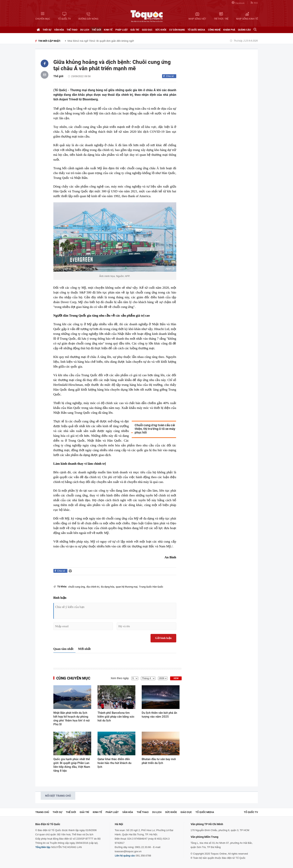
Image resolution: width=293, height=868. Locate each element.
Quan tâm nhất (63, 649)
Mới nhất (84, 649)
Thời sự (47, 30)
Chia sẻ (170, 76)
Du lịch (85, 30)
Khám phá (229, 30)
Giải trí (135, 30)
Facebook (238, 3)
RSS (254, 3)
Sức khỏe (161, 30)
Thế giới (96, 30)
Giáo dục (147, 30)
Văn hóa (59, 30)
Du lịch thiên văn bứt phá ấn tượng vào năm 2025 (159, 715)
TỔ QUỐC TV (251, 812)
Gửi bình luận (163, 638)
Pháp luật (122, 30)
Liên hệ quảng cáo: (125, 856)
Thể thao (72, 30)
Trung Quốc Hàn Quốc (151, 587)
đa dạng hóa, (108, 587)
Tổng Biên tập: (43, 847)
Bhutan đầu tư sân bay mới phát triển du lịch (159, 761)
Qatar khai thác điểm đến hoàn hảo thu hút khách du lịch (114, 763)
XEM (176, 678)
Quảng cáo (244, 30)
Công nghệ (214, 30)
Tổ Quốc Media (196, 30)
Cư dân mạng (177, 30)
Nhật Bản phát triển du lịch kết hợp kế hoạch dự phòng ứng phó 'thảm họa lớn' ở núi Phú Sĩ (72, 719)
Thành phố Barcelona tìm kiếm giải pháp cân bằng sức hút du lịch (116, 717)
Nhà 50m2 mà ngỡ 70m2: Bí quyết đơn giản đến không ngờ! (101, 41)
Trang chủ (42, 812)
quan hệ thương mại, (127, 587)
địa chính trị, (93, 587)
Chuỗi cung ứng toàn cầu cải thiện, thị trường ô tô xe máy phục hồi (155, 429)
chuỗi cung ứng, (77, 587)
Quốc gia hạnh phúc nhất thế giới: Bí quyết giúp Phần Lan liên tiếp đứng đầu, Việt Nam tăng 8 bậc (72, 765)
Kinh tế (108, 30)
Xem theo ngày (120, 678)
